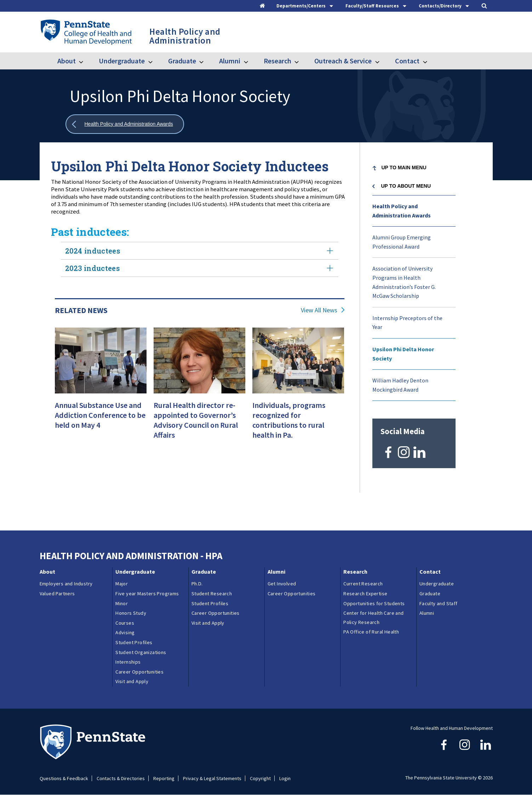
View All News (319, 310)
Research (278, 61)
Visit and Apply (132, 681)
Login (285, 779)
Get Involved (282, 584)
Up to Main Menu (404, 167)
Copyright (260, 779)
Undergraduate (122, 61)
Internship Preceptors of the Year (407, 323)
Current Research (363, 584)
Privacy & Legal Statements (212, 779)
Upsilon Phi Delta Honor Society (403, 354)
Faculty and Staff (439, 603)
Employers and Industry (66, 584)
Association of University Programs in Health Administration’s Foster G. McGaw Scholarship (404, 282)
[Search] (484, 6)
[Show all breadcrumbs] (125, 124)
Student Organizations (141, 652)
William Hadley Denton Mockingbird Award (400, 385)
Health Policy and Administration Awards (402, 211)
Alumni (230, 61)
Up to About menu (406, 186)
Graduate (182, 61)
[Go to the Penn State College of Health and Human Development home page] (86, 32)
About (67, 61)
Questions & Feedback (64, 779)
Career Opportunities (139, 672)
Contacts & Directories (121, 779)
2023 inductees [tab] (200, 268)
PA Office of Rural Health (371, 632)
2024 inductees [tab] (200, 251)
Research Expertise (365, 594)
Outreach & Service (343, 61)
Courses (125, 623)
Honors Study (131, 613)
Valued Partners (57, 594)
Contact (407, 61)
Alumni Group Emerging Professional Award (402, 242)
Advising (125, 632)
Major (122, 584)
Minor (122, 603)
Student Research (212, 594)
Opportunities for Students (374, 603)
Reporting (164, 779)
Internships (128, 662)
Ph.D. (197, 584)
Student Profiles (134, 642)
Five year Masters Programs (147, 594)
